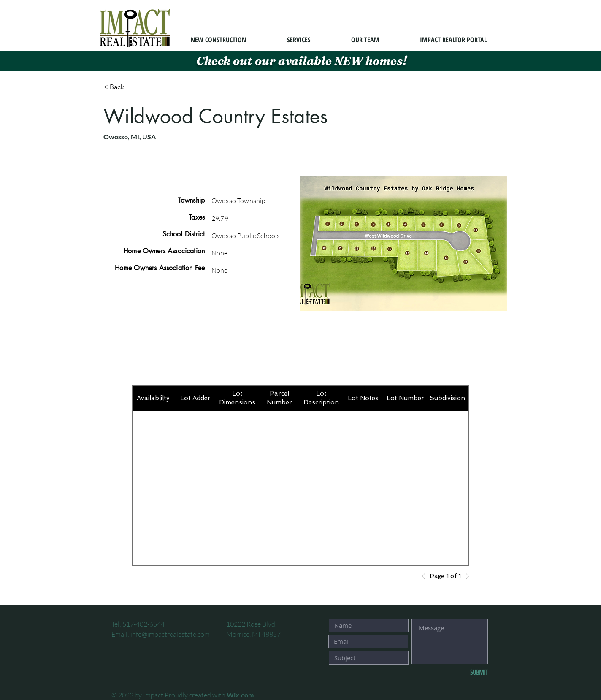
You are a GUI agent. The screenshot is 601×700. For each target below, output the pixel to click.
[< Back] (133, 87)
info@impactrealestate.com (170, 634)
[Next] (465, 576)
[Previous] (426, 576)
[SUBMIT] (460, 673)
